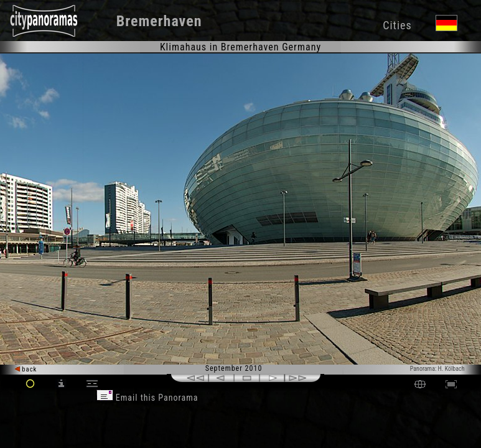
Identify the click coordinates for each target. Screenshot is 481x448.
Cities (397, 25)
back (26, 369)
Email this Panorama (147, 398)
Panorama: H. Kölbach (437, 369)
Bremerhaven (159, 21)
